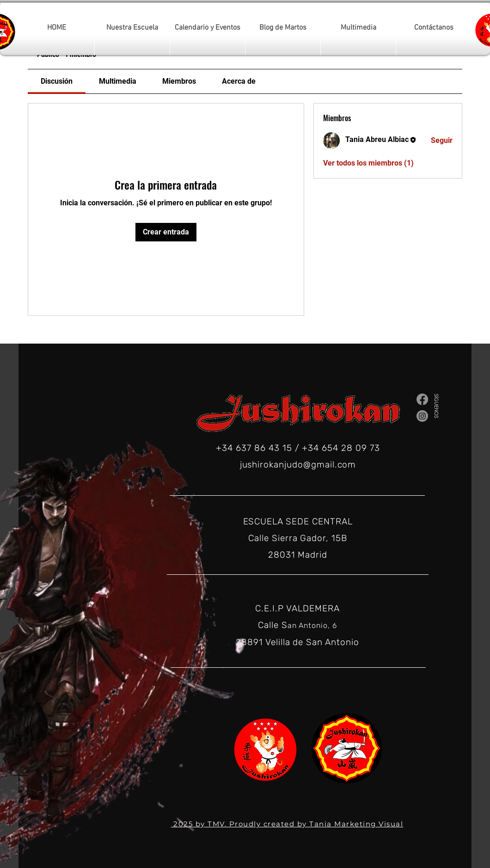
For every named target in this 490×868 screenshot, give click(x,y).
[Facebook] (422, 399)
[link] (57, 81)
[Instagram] (422, 416)
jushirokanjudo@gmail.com (298, 465)
